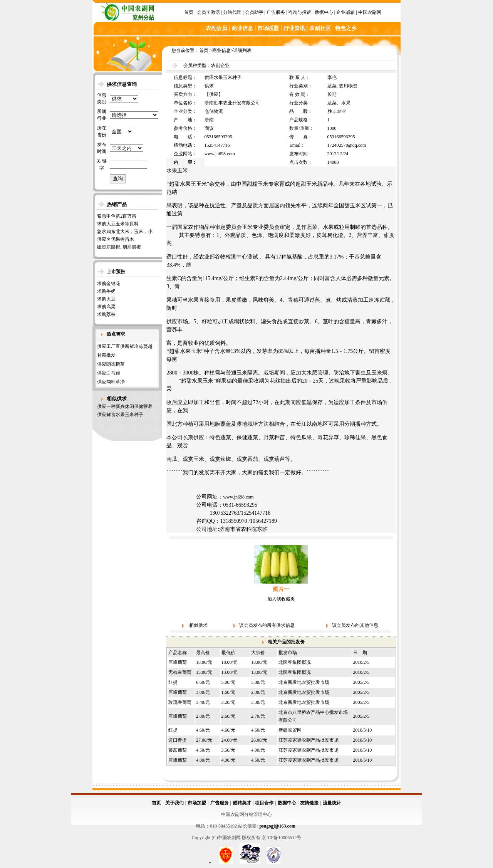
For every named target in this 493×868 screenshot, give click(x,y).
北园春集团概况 (295, 662)
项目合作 (264, 803)
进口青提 (178, 740)
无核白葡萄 (180, 672)
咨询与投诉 (300, 12)
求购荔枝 (106, 314)
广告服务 (276, 12)
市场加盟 (197, 803)
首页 (189, 12)
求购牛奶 (106, 291)
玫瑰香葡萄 (180, 702)
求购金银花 (109, 284)
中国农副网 (370, 12)
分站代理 (232, 12)
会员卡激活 (208, 12)
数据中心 (324, 12)
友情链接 (309, 803)
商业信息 (221, 50)
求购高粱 (106, 307)
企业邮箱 (345, 12)
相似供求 (198, 625)
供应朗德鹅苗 (111, 364)
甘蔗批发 (106, 355)
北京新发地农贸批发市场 (304, 682)
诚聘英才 (242, 803)
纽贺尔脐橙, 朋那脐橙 (119, 247)
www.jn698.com (238, 497)
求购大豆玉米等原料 (118, 224)
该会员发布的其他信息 (355, 625)
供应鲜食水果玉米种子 (120, 415)
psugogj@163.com (277, 826)
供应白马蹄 (109, 373)
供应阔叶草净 (111, 382)
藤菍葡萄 (178, 750)
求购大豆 (106, 299)
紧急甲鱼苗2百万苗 (117, 216)
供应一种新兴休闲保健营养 (125, 406)
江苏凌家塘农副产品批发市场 (309, 740)
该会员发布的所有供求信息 (267, 625)
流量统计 (332, 803)
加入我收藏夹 (281, 599)
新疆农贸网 (290, 730)
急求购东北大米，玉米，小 (125, 232)
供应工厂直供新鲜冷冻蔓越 (125, 346)
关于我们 (174, 803)
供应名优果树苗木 (116, 239)
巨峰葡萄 (178, 662)
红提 (173, 682)
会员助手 (254, 12)
